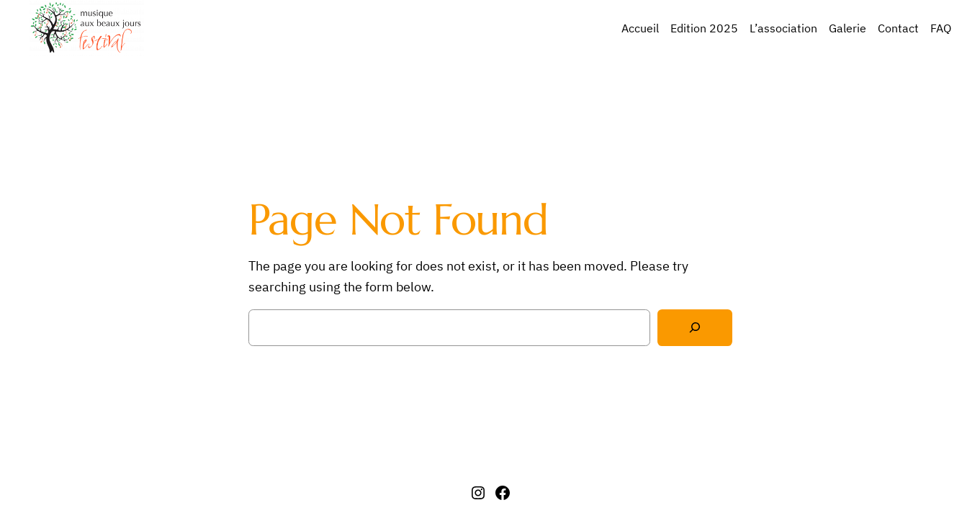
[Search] (695, 328)
